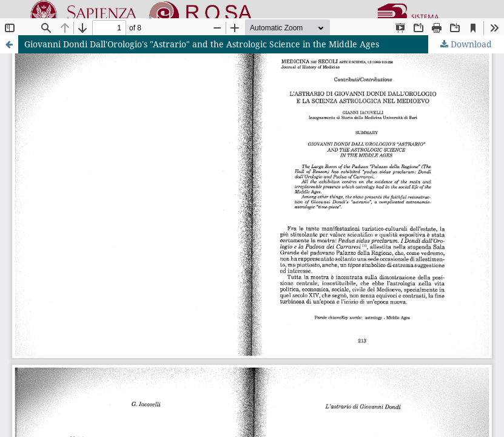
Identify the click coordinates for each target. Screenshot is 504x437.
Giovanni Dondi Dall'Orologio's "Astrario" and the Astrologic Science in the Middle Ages (202, 44)
